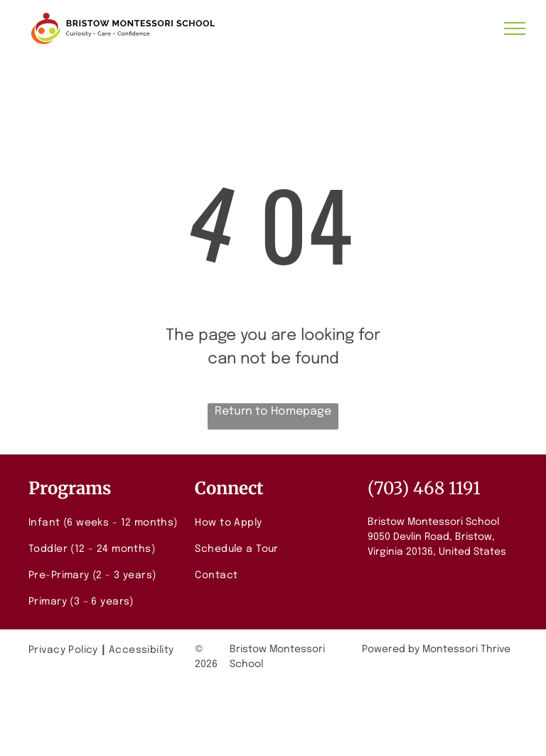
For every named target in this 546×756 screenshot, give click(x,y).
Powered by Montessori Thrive (436, 649)
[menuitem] (106, 523)
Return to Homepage (273, 411)
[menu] (515, 28)
